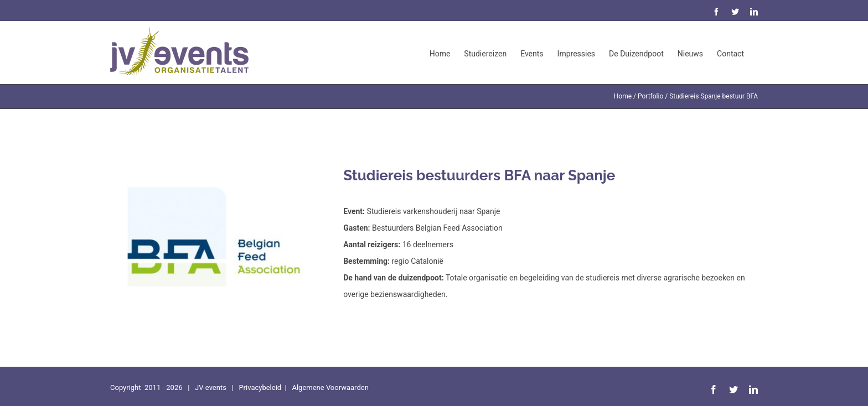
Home (623, 96)
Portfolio (650, 96)
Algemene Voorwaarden (330, 387)
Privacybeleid (260, 387)
